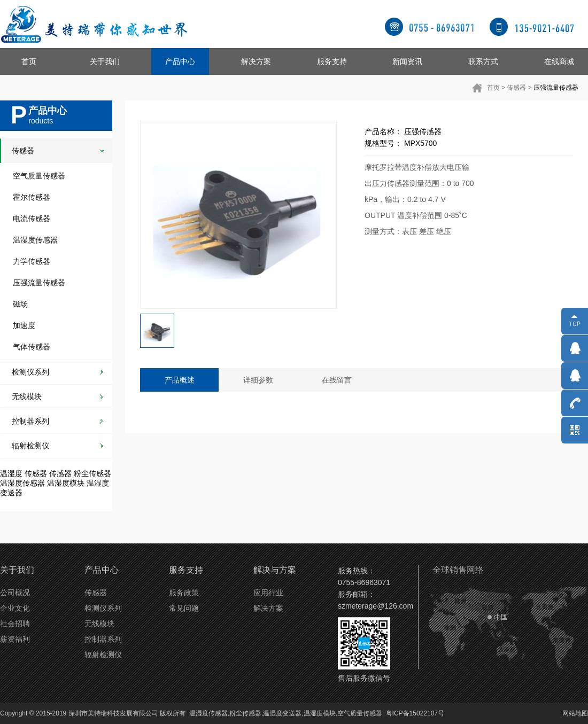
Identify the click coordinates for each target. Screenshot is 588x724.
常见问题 (184, 608)
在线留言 (337, 380)
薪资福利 (15, 639)
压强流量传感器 (556, 88)
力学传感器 (32, 261)
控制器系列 (30, 421)
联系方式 (483, 61)
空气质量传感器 (39, 176)
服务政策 (184, 593)
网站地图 (575, 713)
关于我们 (105, 61)
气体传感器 (32, 347)
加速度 (24, 325)
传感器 (516, 88)
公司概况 (15, 593)
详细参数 (258, 380)
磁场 (20, 304)
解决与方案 (275, 570)
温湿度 (11, 473)
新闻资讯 (407, 61)
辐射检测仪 (30, 446)
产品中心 (180, 61)
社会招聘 (15, 624)
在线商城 (559, 61)
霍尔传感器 (32, 197)
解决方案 (256, 61)
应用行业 (268, 593)
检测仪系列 (30, 372)
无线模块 (27, 396)
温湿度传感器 (35, 240)
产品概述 (180, 380)
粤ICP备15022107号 (415, 713)
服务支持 (332, 61)
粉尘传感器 (92, 473)
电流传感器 (32, 219)
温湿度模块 (66, 483)
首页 (29, 61)
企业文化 (15, 608)
